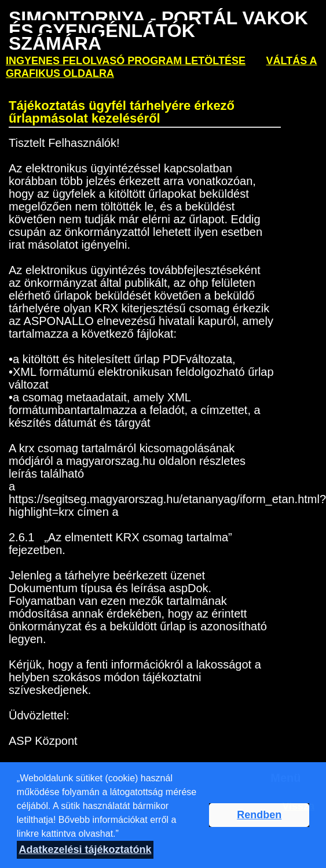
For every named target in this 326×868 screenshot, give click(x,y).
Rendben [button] (259, 815)
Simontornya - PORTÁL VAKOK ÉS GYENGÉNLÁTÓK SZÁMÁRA (158, 31)
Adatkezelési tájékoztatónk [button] (85, 849)
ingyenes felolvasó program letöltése (126, 61)
